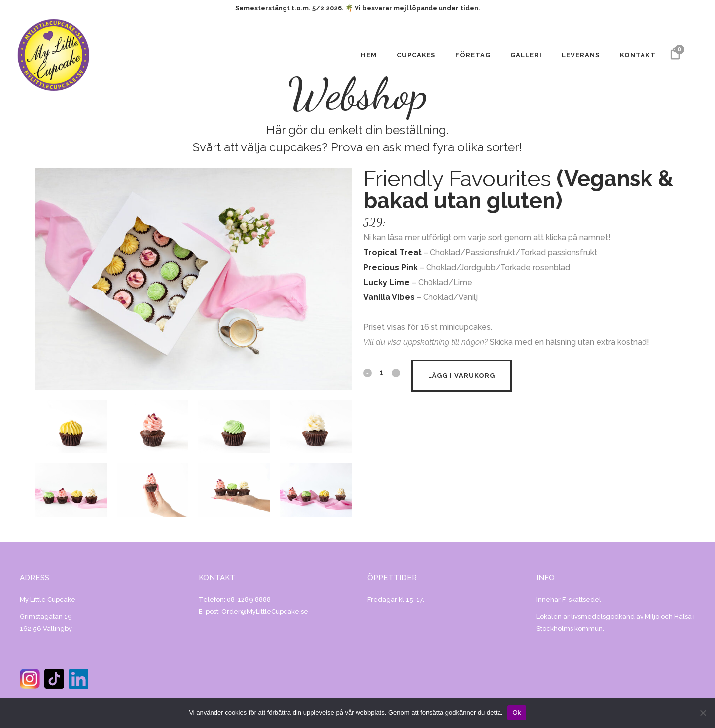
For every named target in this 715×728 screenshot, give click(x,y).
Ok (517, 712)
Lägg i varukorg (462, 376)
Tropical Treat (393, 253)
